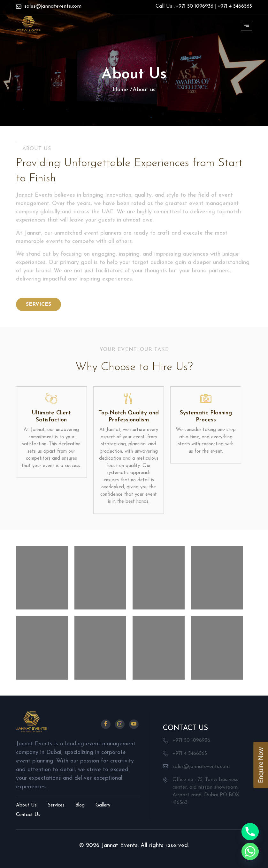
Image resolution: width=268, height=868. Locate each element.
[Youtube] (134, 724)
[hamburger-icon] (246, 26)
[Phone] (250, 832)
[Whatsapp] (250, 851)
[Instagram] (120, 724)
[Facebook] (106, 724)
